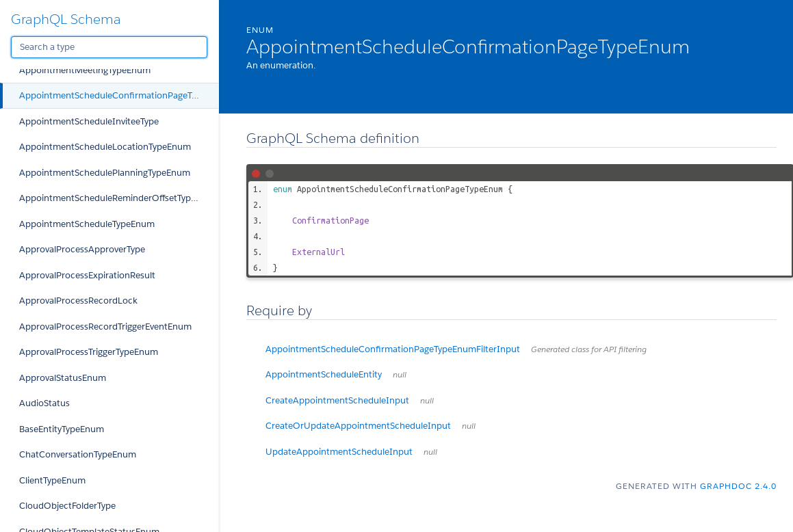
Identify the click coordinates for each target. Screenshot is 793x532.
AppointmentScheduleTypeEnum (87, 224)
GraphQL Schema (66, 19)
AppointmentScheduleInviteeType (89, 121)
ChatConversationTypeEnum (78, 454)
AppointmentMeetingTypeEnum (85, 70)
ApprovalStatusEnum (63, 378)
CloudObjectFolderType (67, 506)
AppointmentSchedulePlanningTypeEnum (105, 173)
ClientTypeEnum (52, 480)
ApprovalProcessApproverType (82, 249)
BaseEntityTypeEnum (62, 429)
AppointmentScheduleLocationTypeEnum (105, 147)
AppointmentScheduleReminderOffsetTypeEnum (119, 198)
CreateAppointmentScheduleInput (350, 400)
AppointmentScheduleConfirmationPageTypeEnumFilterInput (456, 349)
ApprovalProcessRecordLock (78, 301)
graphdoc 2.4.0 (738, 486)
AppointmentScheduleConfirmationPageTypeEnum (119, 95)
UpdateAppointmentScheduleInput (351, 452)
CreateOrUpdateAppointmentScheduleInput (370, 426)
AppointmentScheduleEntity (336, 374)
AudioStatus (44, 403)
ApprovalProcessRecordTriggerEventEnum (105, 327)
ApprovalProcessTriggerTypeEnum (89, 352)
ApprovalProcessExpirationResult (87, 275)
